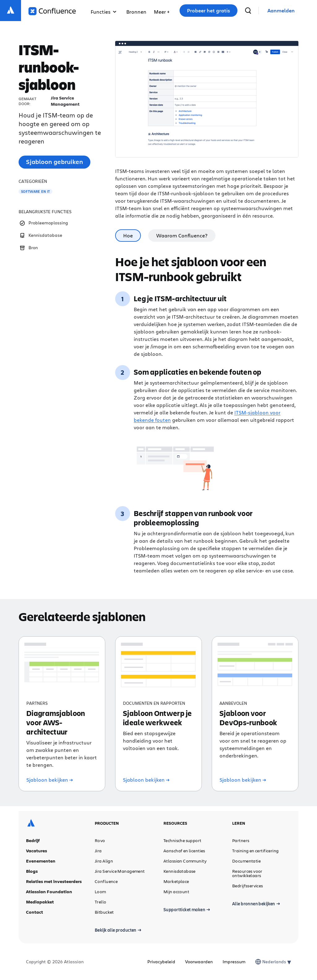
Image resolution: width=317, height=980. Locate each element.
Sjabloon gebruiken (54, 162)
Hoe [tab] (128, 235)
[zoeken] (248, 11)
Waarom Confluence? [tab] (182, 235)
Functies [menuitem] (104, 12)
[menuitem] (162, 11)
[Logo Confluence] (52, 11)
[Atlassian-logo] (11, 11)
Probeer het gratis (208, 11)
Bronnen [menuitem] (136, 12)
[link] (281, 11)
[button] (162, 11)
